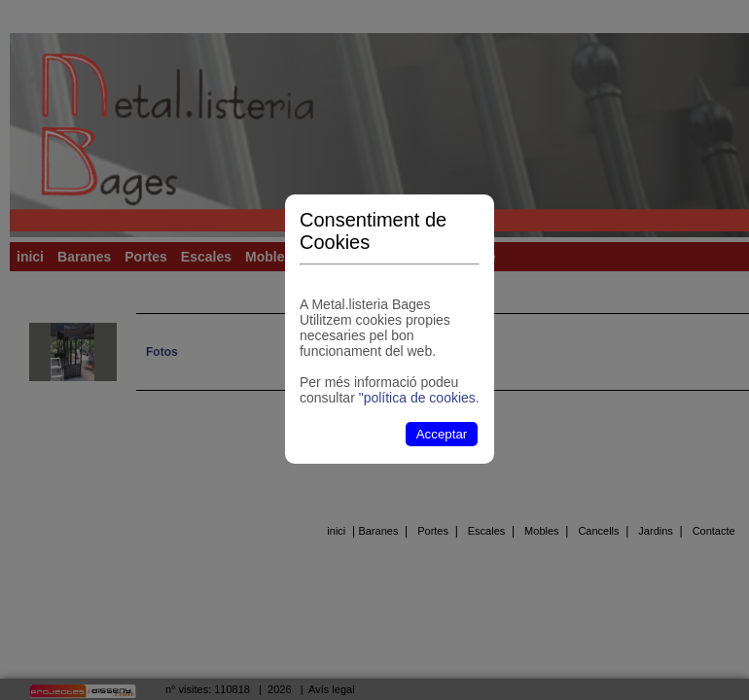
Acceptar (442, 434)
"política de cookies (417, 398)
